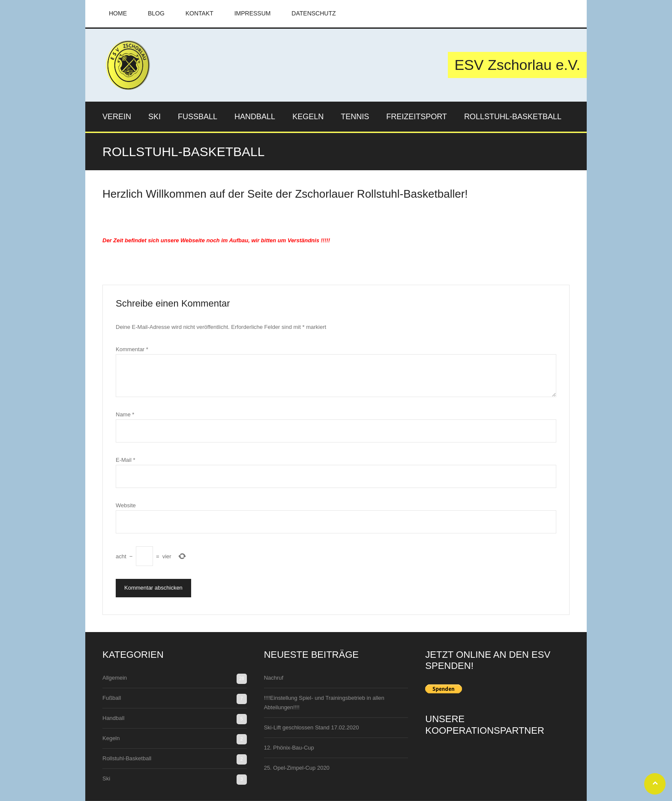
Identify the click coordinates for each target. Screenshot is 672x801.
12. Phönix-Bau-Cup (289, 748)
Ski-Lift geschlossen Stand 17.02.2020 (312, 727)
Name (125, 414)
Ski (106, 778)
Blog (156, 13)
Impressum (253, 13)
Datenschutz (313, 13)
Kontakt (199, 13)
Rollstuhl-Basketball (127, 758)
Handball (113, 718)
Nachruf (274, 678)
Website (126, 505)
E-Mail (126, 460)
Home (118, 13)
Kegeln (111, 738)
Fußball (112, 698)
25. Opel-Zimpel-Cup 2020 (297, 768)
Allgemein (115, 678)
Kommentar (132, 349)
